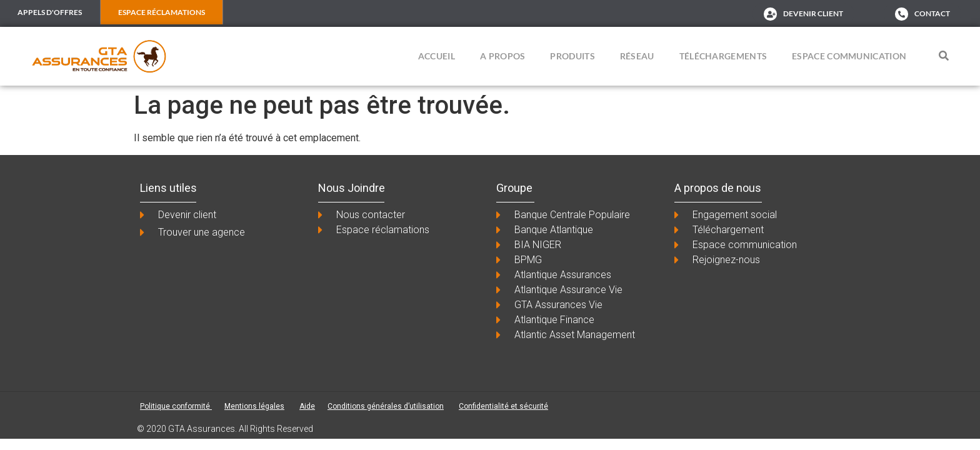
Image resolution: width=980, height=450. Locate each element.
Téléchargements (723, 57)
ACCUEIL (437, 57)
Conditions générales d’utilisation (386, 407)
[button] (944, 57)
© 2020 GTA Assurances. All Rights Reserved (225, 429)
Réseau (637, 57)
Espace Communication (849, 57)
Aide (307, 407)
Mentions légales (254, 407)
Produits (572, 57)
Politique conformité (176, 407)
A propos (502, 57)
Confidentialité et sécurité (503, 407)
